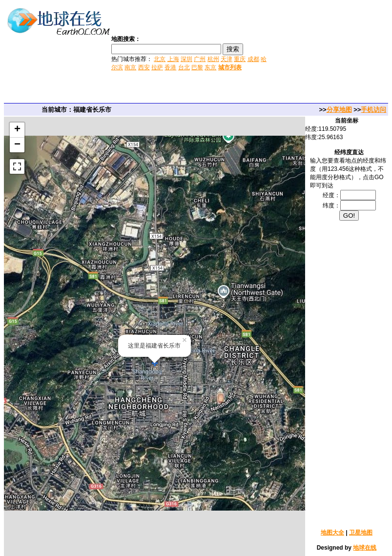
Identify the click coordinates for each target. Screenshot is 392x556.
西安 (144, 67)
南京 (130, 67)
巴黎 (197, 67)
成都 (253, 59)
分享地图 (339, 110)
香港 (170, 67)
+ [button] (17, 130)
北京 (160, 59)
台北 (184, 67)
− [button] (17, 145)
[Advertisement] (330, 53)
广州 (200, 59)
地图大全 (332, 533)
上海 (173, 59)
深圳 (186, 59)
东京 (210, 67)
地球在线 (365, 548)
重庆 (240, 59)
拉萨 (157, 67)
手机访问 (373, 110)
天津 (227, 59)
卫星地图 (361, 533)
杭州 (213, 59)
